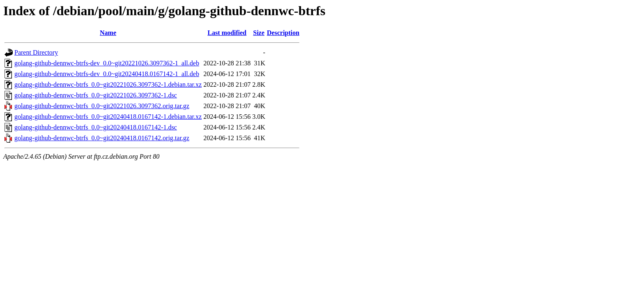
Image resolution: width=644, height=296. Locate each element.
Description (283, 33)
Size (259, 33)
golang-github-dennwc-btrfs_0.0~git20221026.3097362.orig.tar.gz (102, 106)
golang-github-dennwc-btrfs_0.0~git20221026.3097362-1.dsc (96, 95)
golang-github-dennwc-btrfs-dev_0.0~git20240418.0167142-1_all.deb (107, 74)
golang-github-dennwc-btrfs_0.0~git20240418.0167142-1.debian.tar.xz (108, 117)
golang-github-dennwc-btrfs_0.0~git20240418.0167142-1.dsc (96, 127)
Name (108, 33)
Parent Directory (36, 52)
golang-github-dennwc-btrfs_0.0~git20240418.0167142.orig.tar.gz (102, 138)
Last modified (227, 33)
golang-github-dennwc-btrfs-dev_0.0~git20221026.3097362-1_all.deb (107, 63)
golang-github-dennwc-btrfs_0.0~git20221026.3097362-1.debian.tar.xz (108, 84)
